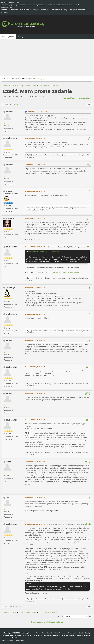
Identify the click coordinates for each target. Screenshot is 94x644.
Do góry (5, 607)
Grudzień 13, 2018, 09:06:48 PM (35, 138)
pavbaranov (11, 138)
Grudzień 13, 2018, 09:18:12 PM (35, 165)
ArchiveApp (86, 635)
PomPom (10, 218)
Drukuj (89, 105)
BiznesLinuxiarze (47, 635)
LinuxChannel (27, 635)
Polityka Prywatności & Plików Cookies (66, 633)
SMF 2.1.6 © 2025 (8, 640)
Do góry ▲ (88, 633)
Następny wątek (85, 98)
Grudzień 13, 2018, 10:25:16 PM (35, 287)
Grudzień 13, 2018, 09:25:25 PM (35, 218)
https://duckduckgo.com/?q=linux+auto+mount (61, 272)
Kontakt (81, 633)
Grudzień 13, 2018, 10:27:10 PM (35, 314)
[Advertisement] (47, 58)
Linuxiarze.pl (36, 635)
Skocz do (61, 616)
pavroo (9, 191)
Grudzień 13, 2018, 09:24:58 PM (35, 191)
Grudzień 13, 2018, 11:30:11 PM (35, 462)
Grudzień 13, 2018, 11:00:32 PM (35, 340)
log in (35, 79)
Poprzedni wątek (70, 98)
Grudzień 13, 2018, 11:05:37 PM (35, 367)
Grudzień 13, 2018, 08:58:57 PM (37, 112)
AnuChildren (16, 638)
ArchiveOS (78, 635)
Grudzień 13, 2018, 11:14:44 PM (35, 393)
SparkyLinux (70, 635)
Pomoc (38, 633)
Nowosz (9, 112)
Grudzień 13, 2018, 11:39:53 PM (35, 497)
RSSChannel (17, 635)
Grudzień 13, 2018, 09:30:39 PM (35, 247)
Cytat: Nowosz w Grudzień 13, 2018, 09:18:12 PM (44, 252)
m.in (52, 435)
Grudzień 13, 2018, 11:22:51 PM (35, 420)
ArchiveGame (7, 638)
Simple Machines (19, 640)
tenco (8, 462)
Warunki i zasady (47, 633)
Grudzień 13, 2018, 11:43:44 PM (35, 524)
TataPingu (11, 287)
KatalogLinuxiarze (59, 635)
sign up (43, 79)
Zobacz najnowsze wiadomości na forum (47, 622)
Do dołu (5, 104)
